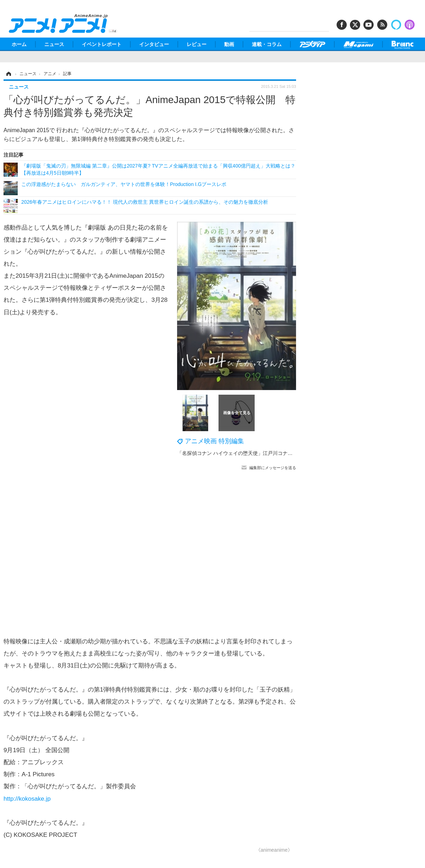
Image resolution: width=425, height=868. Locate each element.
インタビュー (154, 44)
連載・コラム (267, 44)
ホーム (19, 44)
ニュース (54, 44)
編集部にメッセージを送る (273, 468)
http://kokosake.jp (27, 799)
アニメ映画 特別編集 (214, 441)
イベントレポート (102, 44)
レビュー (197, 44)
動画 (229, 44)
